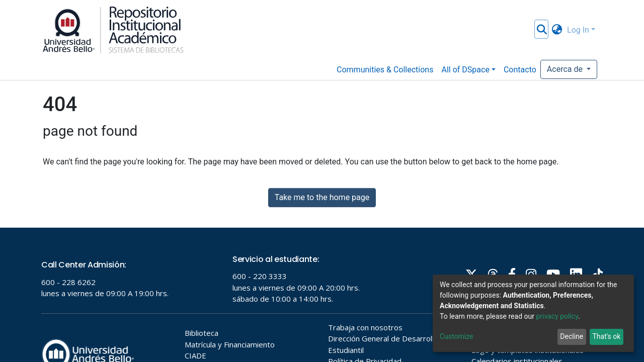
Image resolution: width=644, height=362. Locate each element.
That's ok (606, 336)
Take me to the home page (322, 197)
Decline (572, 336)
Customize (456, 336)
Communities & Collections (385, 70)
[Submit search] (542, 30)
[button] (557, 30)
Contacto (520, 70)
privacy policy (557, 316)
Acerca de (566, 69)
